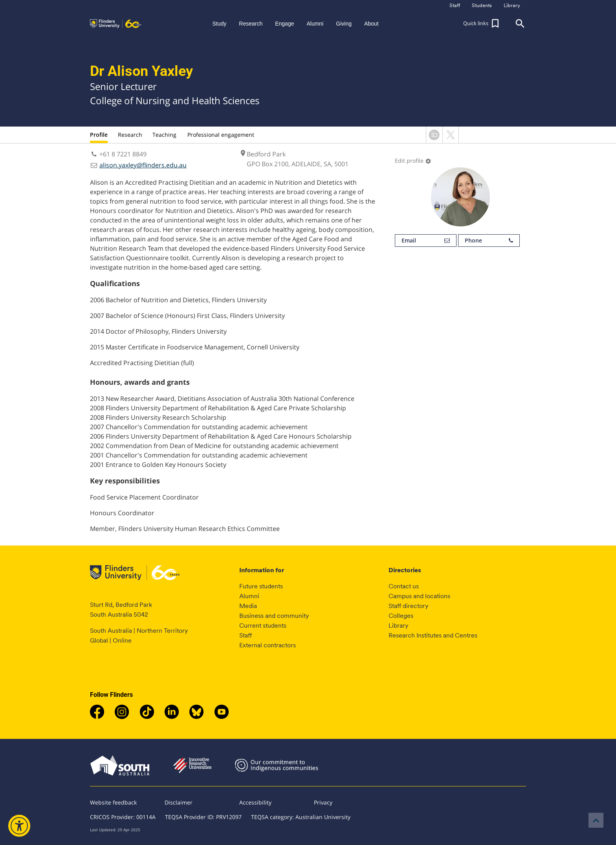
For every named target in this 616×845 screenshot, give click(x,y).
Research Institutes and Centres (433, 635)
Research (130, 135)
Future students (261, 586)
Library (398, 625)
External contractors (268, 645)
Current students (263, 625)
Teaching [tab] (164, 135)
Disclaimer (179, 802)
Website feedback (113, 802)
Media (248, 606)
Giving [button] (344, 24)
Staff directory (408, 606)
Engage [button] (284, 24)
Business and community (274, 616)
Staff (246, 635)
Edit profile (413, 161)
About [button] (371, 24)
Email (426, 241)
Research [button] (251, 24)
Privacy (323, 802)
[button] (482, 24)
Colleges (401, 616)
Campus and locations (419, 596)
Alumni (249, 596)
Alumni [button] (315, 24)
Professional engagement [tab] (221, 135)
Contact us (404, 586)
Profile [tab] (99, 135)
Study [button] (219, 24)
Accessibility (255, 802)
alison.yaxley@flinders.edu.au (143, 165)
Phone (489, 241)
